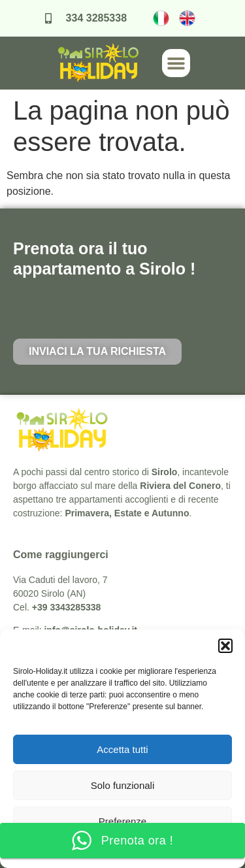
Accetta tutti (122, 749)
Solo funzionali (123, 785)
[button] (225, 646)
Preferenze (122, 821)
